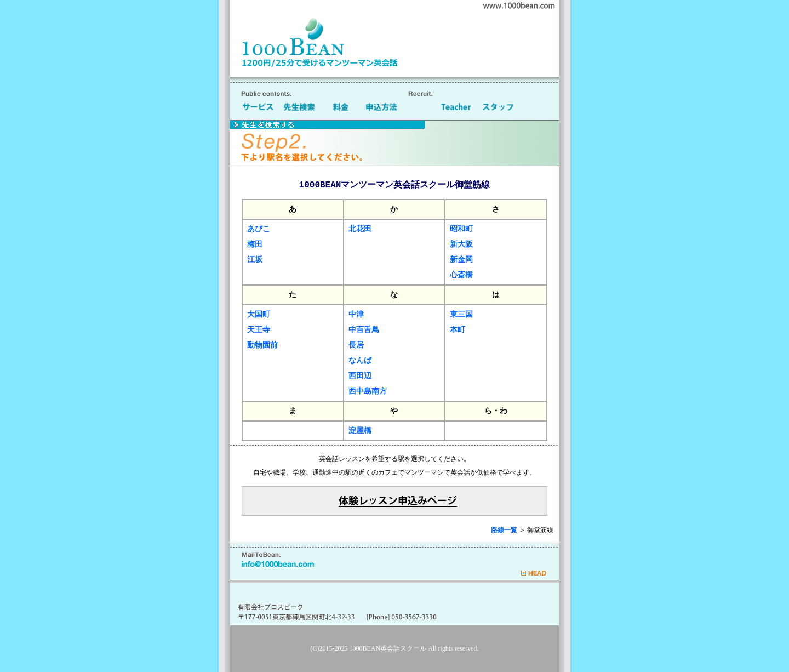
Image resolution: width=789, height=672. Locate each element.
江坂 (255, 260)
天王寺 (259, 330)
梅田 (255, 244)
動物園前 (262, 345)
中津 (356, 314)
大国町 (259, 314)
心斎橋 (461, 275)
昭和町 (461, 229)
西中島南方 (368, 391)
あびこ (259, 229)
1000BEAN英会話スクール (388, 648)
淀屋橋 (360, 431)
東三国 (461, 314)
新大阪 (461, 244)
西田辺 (360, 376)
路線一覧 (504, 530)
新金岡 (461, 260)
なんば (360, 360)
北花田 (360, 229)
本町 (458, 330)
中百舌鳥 (364, 330)
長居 (356, 345)
